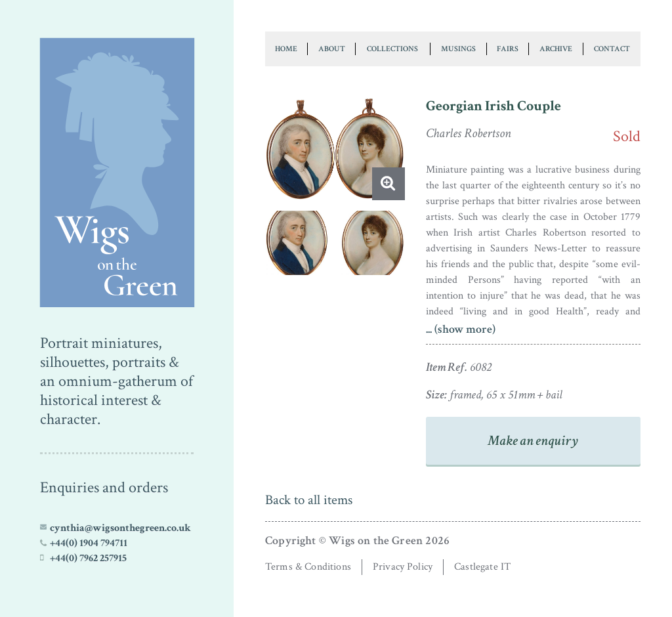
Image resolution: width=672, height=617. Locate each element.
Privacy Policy (403, 567)
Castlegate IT (482, 567)
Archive (556, 49)
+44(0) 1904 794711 (89, 543)
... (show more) (461, 329)
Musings (458, 49)
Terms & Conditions (308, 567)
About (332, 49)
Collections (392, 49)
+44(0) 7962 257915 (88, 558)
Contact (612, 49)
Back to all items (309, 500)
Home (286, 49)
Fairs (508, 49)
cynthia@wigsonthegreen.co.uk (120, 528)
